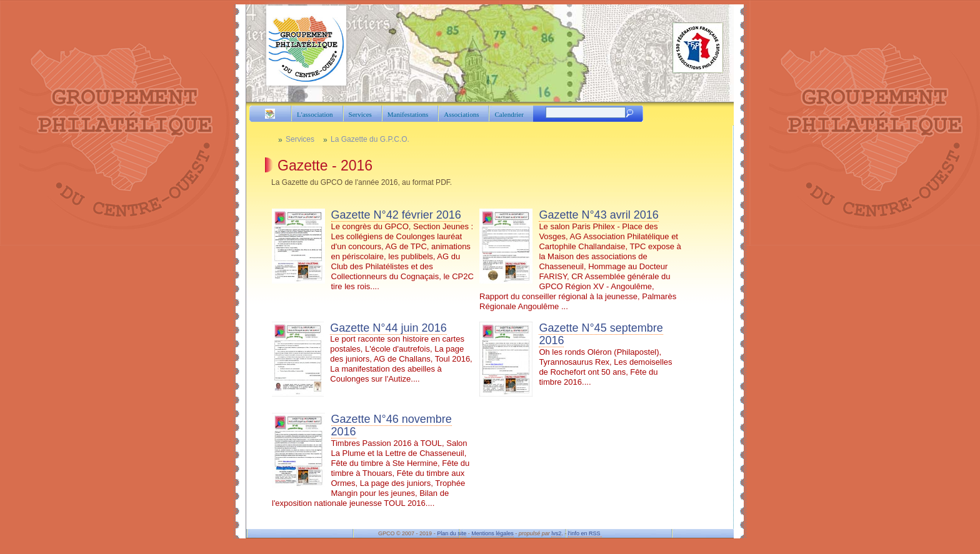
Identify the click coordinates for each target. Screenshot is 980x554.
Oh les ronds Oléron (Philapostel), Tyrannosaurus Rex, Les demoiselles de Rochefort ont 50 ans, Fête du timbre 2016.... (576, 359)
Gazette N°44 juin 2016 (388, 328)
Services (360, 114)
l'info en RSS (585, 533)
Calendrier (509, 114)
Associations (461, 114)
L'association (315, 114)
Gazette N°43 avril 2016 (598, 215)
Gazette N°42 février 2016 (396, 215)
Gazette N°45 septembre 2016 (601, 334)
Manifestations (408, 114)
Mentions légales (492, 533)
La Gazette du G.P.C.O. (370, 139)
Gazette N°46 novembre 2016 (392, 426)
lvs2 (556, 533)
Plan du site (452, 533)
